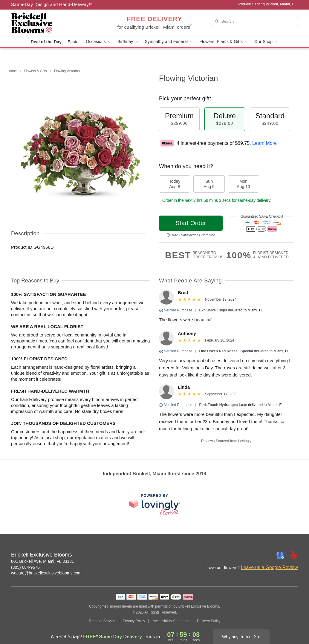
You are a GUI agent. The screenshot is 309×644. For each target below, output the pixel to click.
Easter (74, 42)
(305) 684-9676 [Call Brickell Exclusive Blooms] (25, 567)
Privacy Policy (134, 621)
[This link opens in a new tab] (154, 505)
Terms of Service (102, 621)
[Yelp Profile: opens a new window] (294, 555)
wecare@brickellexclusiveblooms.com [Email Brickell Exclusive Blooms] (46, 573)
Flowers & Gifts (35, 71)
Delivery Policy (209, 621)
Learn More (264, 143)
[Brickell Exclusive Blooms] (54, 23)
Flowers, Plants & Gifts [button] (224, 42)
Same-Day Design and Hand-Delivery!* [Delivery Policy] (52, 4)
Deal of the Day (46, 42)
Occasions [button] (99, 42)
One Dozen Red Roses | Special (226, 351)
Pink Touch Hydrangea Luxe (223, 405)
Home (12, 71)
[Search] (255, 21)
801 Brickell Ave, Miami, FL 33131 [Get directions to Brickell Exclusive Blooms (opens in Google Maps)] (43, 561)
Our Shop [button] (266, 42)
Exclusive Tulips (213, 310)
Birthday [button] (128, 42)
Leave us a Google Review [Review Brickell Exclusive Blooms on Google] (269, 567)
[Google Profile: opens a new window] (281, 555)
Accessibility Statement (171, 621)
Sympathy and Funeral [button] (169, 42)
